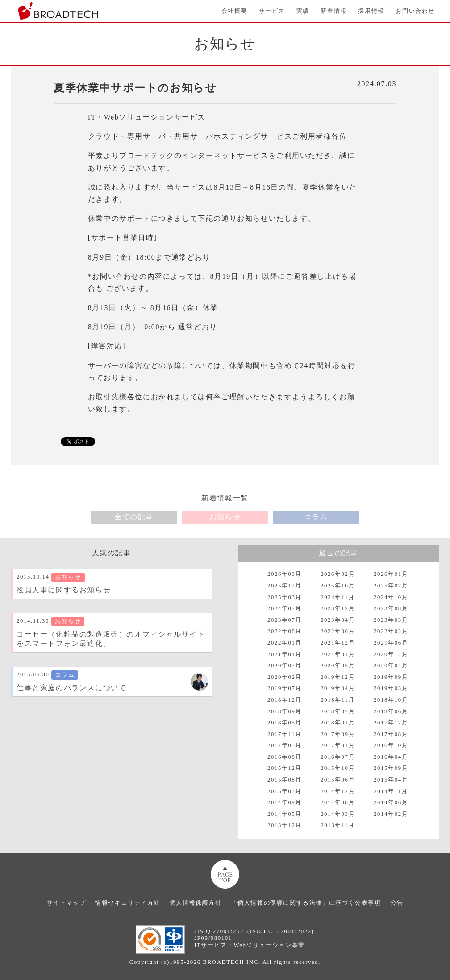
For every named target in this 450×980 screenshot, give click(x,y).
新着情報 (333, 11)
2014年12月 (338, 791)
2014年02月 (391, 814)
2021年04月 (285, 654)
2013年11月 (338, 825)
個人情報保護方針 (196, 903)
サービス (272, 11)
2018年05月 (285, 723)
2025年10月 (338, 586)
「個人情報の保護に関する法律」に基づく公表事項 (306, 903)
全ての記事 (134, 517)
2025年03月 (285, 597)
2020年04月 (391, 666)
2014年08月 (338, 802)
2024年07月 (285, 608)
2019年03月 (391, 688)
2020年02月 (285, 677)
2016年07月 (338, 757)
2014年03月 (338, 814)
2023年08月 (391, 608)
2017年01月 (338, 745)
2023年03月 (391, 620)
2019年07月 (285, 688)
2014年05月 (285, 814)
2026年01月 (391, 574)
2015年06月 (338, 780)
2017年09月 (338, 734)
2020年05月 (338, 666)
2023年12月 (338, 608)
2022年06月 (338, 631)
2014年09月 (285, 802)
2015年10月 (338, 768)
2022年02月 (391, 631)
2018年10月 (391, 700)
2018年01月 (338, 723)
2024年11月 (338, 597)
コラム (316, 517)
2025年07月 (391, 586)
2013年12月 (285, 825)
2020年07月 (285, 666)
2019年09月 (391, 677)
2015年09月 (391, 768)
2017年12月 (391, 723)
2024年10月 (391, 597)
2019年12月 (338, 677)
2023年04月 (338, 620)
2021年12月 (338, 643)
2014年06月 (391, 802)
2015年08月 (285, 780)
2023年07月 (285, 620)
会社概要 (234, 11)
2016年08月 (285, 757)
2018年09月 (285, 711)
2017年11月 (285, 734)
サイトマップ (67, 903)
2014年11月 (391, 791)
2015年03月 (285, 791)
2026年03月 (285, 574)
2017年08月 (391, 734)
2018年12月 (285, 700)
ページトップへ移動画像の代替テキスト (225, 874)
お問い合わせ (415, 11)
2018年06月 (391, 711)
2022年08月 (285, 631)
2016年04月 (391, 757)
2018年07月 (338, 711)
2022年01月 (285, 643)
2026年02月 (338, 574)
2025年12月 (285, 586)
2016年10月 (391, 745)
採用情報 (371, 11)
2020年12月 (391, 654)
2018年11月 (338, 700)
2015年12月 (285, 768)
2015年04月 (391, 780)
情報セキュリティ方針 (128, 903)
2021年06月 (391, 643)
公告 (397, 903)
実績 (303, 11)
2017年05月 (285, 745)
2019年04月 (338, 688)
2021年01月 (338, 654)
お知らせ (225, 517)
